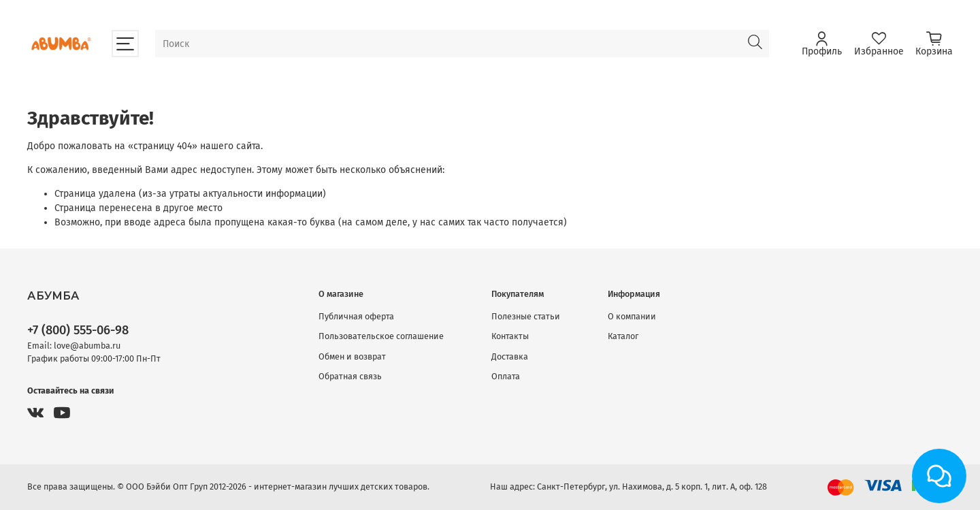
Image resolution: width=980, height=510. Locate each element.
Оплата (506, 376)
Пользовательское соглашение (381, 336)
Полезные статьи (526, 316)
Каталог (623, 336)
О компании (632, 316)
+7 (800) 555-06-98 (78, 330)
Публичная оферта (356, 316)
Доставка (510, 356)
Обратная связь (350, 376)
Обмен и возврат (352, 356)
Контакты (510, 336)
